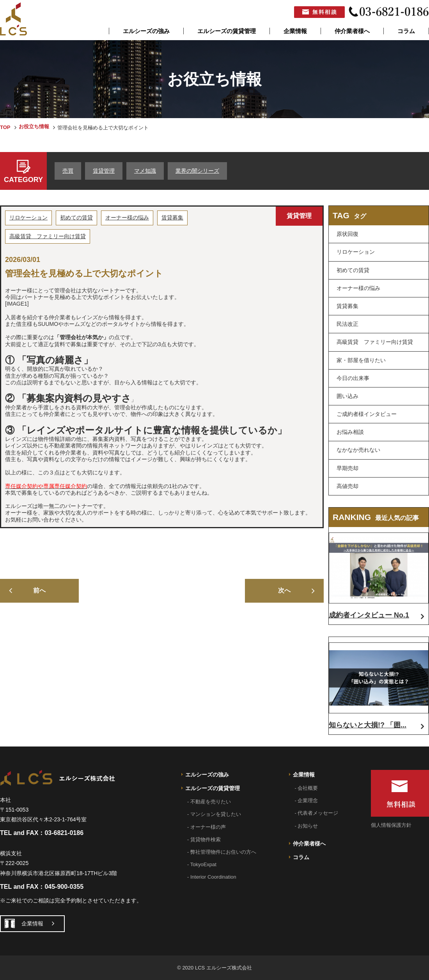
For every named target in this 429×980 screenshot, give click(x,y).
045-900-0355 (64, 887)
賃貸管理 (104, 171)
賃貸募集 (172, 218)
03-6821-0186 (64, 833)
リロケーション (28, 218)
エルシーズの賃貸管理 (227, 31)
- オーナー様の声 (207, 827)
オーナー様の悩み (127, 218)
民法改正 (347, 324)
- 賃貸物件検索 (204, 839)
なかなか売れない (358, 450)
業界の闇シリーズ (197, 171)
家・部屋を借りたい (361, 360)
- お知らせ (307, 826)
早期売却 (347, 468)
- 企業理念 (307, 800)
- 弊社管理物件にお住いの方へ (222, 852)
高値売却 (347, 486)
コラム (406, 31)
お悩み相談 (350, 432)
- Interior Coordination (212, 877)
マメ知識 (145, 171)
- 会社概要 (307, 788)
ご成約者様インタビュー (367, 414)
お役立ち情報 (34, 126)
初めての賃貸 (76, 218)
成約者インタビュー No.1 (369, 615)
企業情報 (295, 31)
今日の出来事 (353, 378)
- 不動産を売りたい (209, 802)
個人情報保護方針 (391, 825)
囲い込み (347, 396)
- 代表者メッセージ (317, 813)
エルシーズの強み (146, 31)
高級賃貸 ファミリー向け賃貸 (48, 236)
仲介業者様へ (352, 31)
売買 (68, 171)
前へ (39, 590)
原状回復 (347, 234)
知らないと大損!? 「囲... (368, 725)
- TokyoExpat (202, 864)
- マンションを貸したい (214, 814)
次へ (284, 590)
